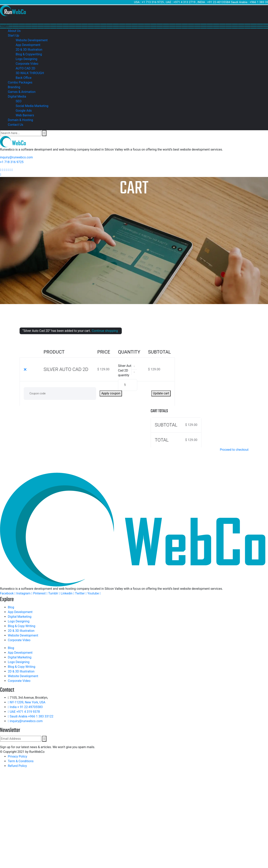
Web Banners (25, 115)
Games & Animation (22, 92)
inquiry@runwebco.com (16, 157)
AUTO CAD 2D (25, 68)
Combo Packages (20, 82)
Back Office (24, 78)
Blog (11, 607)
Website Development (23, 635)
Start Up (14, 35)
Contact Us (16, 125)
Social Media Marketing (32, 106)
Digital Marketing (20, 617)
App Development (28, 45)
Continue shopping (105, 331)
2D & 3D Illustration (29, 50)
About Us (14, 31)
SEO (19, 101)
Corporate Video (27, 64)
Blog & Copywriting (29, 54)
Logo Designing (26, 59)
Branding (14, 87)
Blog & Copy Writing (22, 626)
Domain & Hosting (20, 120)
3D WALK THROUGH (30, 73)
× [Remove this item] (25, 369)
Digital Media (17, 96)
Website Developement (32, 40)
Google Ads (24, 111)
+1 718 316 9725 (12, 162)
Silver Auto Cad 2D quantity (125, 370)
